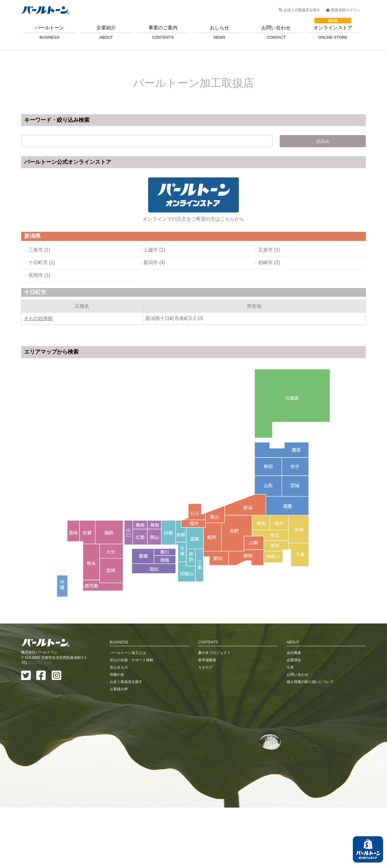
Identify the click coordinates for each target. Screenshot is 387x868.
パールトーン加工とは (128, 713)
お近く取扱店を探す (126, 742)
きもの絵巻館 (38, 318)
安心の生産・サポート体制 (132, 721)
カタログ (205, 728)
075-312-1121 (40, 723)
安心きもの (119, 728)
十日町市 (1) (42, 262)
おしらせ (219, 32)
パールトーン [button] (49, 32)
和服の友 (117, 735)
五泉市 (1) (269, 250)
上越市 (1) (154, 250)
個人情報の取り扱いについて (310, 742)
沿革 (290, 728)
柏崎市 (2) (269, 262)
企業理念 (294, 721)
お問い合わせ (276, 32)
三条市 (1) (39, 250)
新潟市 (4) (154, 262)
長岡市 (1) (39, 275)
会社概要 (294, 713)
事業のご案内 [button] (163, 32)
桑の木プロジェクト (214, 713)
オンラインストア (333, 32)
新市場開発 (207, 721)
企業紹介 (106, 32)
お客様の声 (119, 750)
